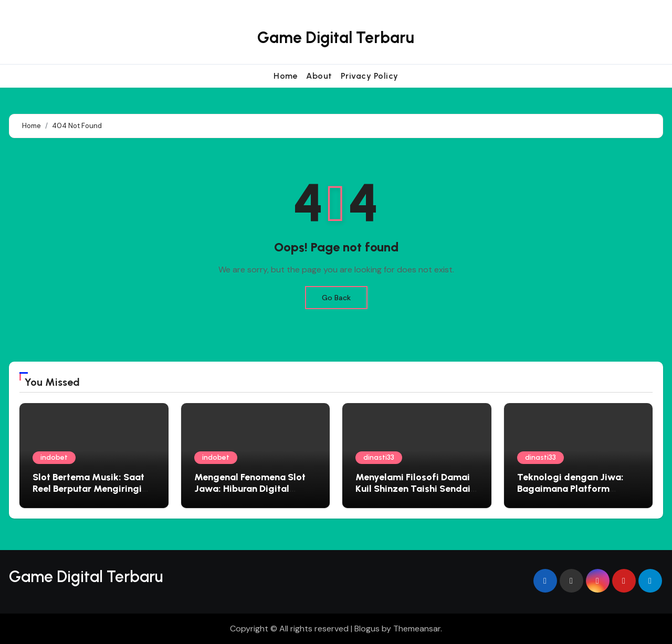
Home (286, 76)
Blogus (367, 629)
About (319, 76)
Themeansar (417, 629)
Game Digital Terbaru (336, 38)
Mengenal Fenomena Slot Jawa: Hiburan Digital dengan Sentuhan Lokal (250, 488)
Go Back (336, 298)
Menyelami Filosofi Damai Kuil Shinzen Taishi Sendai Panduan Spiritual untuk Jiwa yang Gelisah (413, 494)
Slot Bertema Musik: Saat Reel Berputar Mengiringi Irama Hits (88, 488)
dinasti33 (379, 457)
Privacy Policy (370, 76)
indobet (54, 457)
